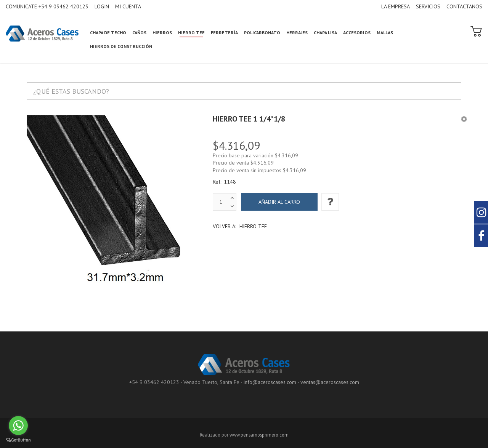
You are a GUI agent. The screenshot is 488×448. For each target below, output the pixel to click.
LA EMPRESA (396, 6)
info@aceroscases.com (270, 382)
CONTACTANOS (464, 6)
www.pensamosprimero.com (259, 435)
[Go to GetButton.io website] (18, 440)
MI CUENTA (128, 6)
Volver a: (240, 226)
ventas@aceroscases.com (330, 382)
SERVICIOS (428, 6)
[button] (464, 119)
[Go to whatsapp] (18, 426)
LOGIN (102, 6)
